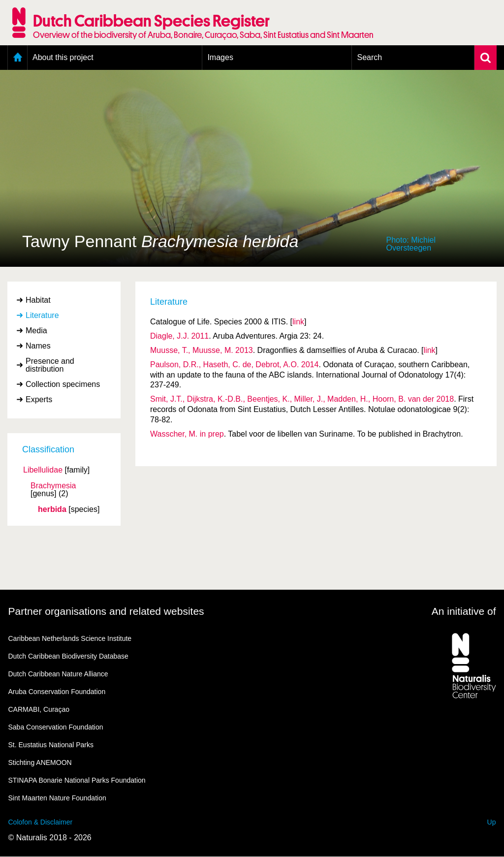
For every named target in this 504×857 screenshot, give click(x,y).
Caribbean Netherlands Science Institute (70, 638)
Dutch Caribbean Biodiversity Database (68, 656)
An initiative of (464, 611)
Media (36, 331)
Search (369, 57)
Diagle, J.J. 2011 (179, 336)
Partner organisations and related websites (106, 611)
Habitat (38, 300)
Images (220, 57)
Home (17, 58)
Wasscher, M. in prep (187, 434)
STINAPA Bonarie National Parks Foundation (77, 780)
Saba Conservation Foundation (56, 727)
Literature (42, 315)
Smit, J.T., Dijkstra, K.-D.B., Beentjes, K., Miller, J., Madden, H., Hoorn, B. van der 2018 (302, 399)
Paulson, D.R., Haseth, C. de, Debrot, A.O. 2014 (234, 365)
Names (38, 346)
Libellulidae (43, 470)
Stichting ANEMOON (40, 762)
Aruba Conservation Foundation (57, 692)
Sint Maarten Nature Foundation (57, 798)
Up (492, 822)
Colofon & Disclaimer (41, 822)
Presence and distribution (50, 365)
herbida (52, 509)
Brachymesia (53, 486)
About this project (63, 57)
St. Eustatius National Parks (51, 745)
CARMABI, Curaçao (39, 709)
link (298, 322)
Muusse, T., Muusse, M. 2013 (202, 350)
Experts (39, 399)
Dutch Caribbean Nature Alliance (58, 674)
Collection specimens (63, 384)
